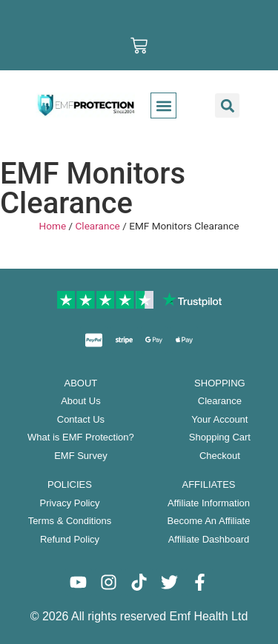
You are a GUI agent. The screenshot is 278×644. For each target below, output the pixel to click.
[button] (163, 105)
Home (53, 226)
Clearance (97, 226)
